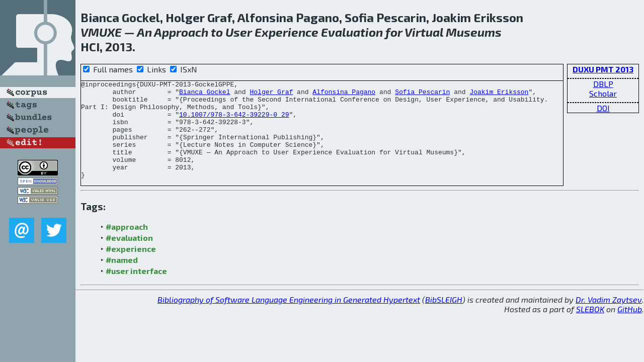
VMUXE (101, 32)
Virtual (424, 32)
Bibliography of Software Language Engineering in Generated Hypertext (289, 319)
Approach (181, 32)
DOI (603, 108)
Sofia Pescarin (422, 95)
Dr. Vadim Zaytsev (609, 319)
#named (122, 279)
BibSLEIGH (444, 319)
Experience (287, 32)
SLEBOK (590, 329)
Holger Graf (271, 95)
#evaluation (129, 257)
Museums (474, 32)
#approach (127, 246)
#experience (131, 268)
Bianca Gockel (205, 95)
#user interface (136, 290)
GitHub (630, 329)
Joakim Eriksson (499, 95)
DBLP (603, 84)
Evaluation (352, 32)
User (239, 32)
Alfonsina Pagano (344, 95)
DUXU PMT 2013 (603, 69)
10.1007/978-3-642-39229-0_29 (234, 122)
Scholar (603, 93)
